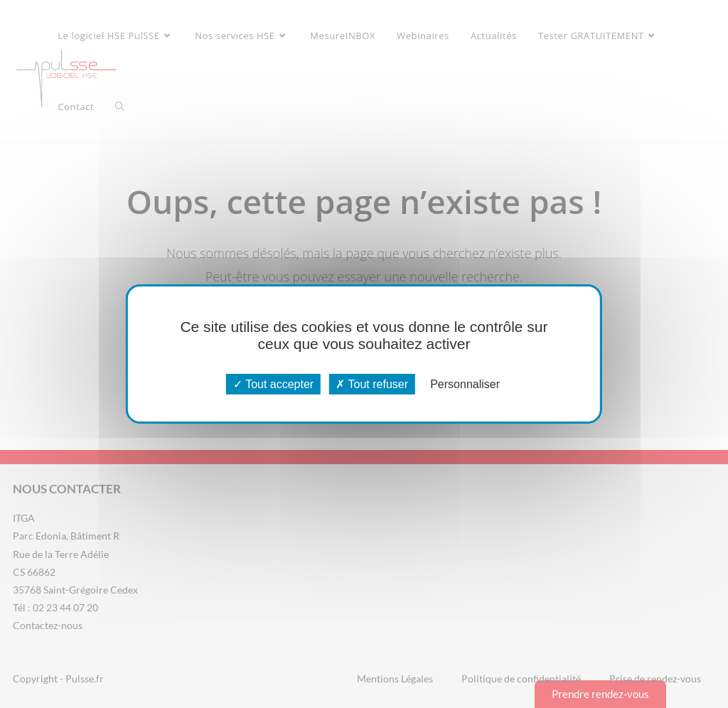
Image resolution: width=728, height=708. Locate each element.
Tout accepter (273, 384)
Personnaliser (465, 384)
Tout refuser (372, 384)
